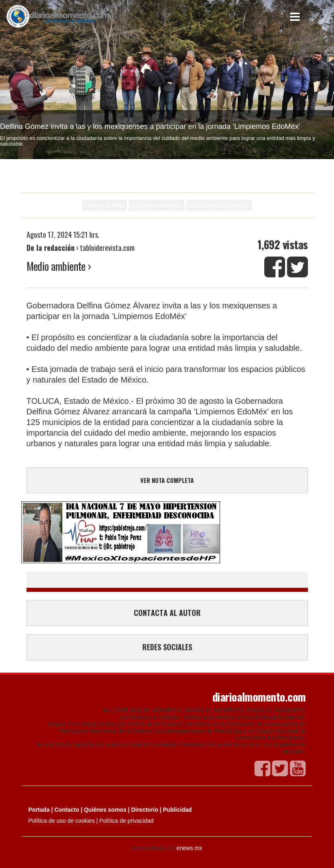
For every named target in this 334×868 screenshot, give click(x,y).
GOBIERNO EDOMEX (219, 205)
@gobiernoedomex (157, 205)
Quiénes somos (105, 810)
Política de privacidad (127, 821)
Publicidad (178, 810)
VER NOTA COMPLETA (167, 480)
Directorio (145, 810)
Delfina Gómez (105, 205)
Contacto (67, 810)
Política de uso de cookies (62, 821)
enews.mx (189, 848)
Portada (39, 810)
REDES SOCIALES (167, 647)
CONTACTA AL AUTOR (167, 613)
